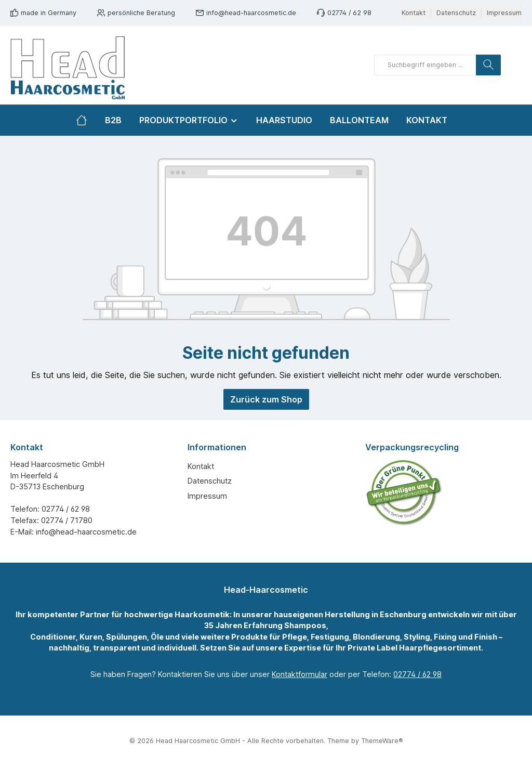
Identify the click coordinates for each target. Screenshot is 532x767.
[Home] (86, 120)
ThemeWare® (382, 741)
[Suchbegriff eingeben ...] (425, 65)
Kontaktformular (300, 674)
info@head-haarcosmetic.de (251, 13)
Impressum (504, 13)
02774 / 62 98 (349, 13)
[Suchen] (488, 65)
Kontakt (414, 13)
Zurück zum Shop (266, 399)
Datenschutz (456, 13)
